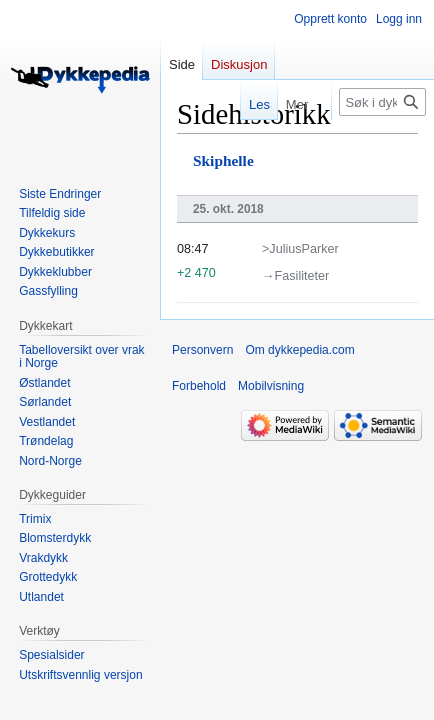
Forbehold (199, 386)
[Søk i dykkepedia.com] (382, 102)
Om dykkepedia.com (299, 350)
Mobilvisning (271, 386)
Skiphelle (223, 160)
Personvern (202, 350)
